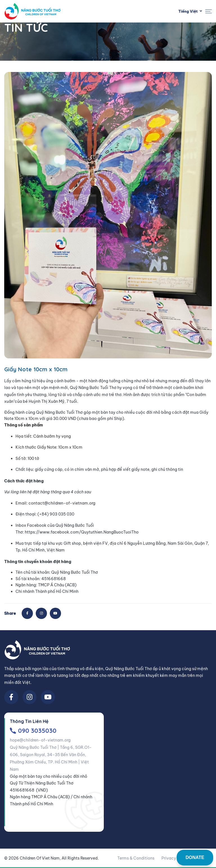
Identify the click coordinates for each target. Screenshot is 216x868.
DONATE (195, 857)
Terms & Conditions (136, 858)
